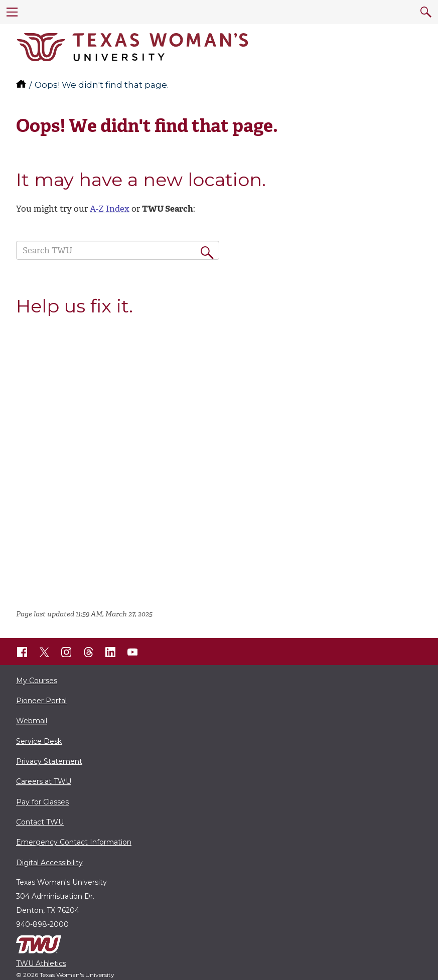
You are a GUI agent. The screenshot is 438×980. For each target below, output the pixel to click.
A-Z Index (110, 209)
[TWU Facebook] (22, 652)
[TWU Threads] (88, 652)
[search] (426, 12)
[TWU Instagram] (66, 652)
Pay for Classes (42, 802)
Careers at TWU (44, 781)
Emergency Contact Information (74, 842)
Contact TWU (40, 822)
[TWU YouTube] (132, 652)
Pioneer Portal (41, 701)
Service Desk (39, 741)
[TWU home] (22, 85)
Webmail (32, 721)
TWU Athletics (41, 963)
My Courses (37, 681)
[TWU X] (44, 652)
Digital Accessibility (49, 863)
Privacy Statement (49, 761)
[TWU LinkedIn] (110, 652)
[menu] (12, 12)
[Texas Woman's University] (132, 47)
